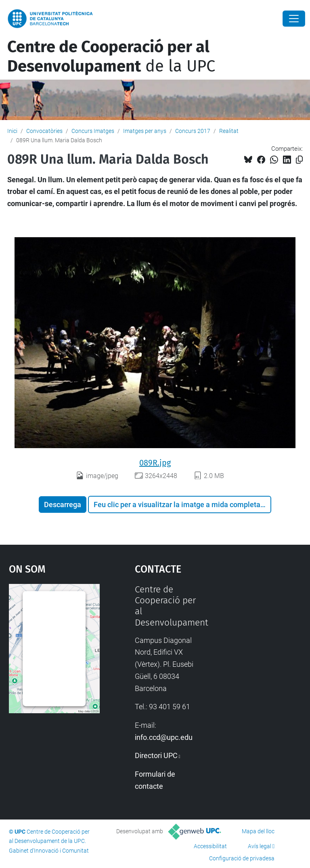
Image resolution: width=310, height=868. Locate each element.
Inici (12, 131)
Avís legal (260, 846)
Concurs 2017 (193, 131)
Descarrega (63, 505)
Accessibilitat (210, 846)
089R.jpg (155, 463)
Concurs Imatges (93, 131)
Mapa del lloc (258, 831)
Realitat (229, 131)
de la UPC (111, 57)
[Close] (294, 19)
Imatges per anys (145, 131)
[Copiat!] (299, 160)
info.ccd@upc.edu (164, 737)
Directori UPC (156, 755)
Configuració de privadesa (242, 858)
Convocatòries (44, 131)
